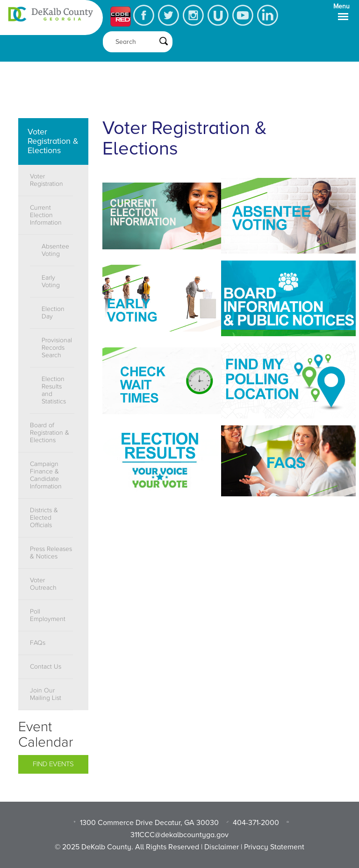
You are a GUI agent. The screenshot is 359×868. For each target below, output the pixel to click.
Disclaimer (222, 847)
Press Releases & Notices (51, 553)
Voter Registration (47, 180)
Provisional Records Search (57, 348)
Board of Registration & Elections (50, 433)
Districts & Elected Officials (44, 518)
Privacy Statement (274, 847)
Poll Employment (48, 615)
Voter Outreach (43, 584)
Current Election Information (46, 215)
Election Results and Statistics (54, 390)
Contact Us (46, 667)
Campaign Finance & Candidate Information (46, 475)
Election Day (53, 313)
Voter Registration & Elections (53, 141)
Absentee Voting (55, 250)
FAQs (38, 643)
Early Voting (51, 282)
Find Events (53, 764)
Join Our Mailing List (46, 694)
